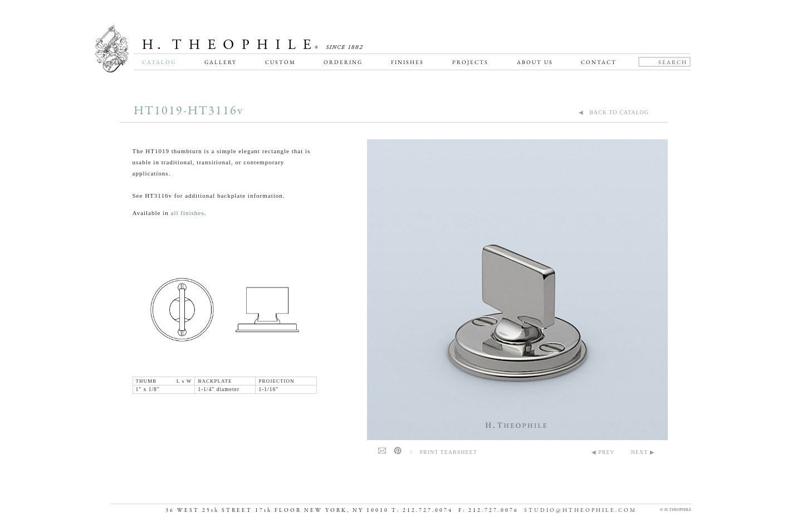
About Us (535, 62)
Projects (470, 62)
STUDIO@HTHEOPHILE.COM (580, 511)
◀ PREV (603, 452)
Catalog (159, 62)
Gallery (221, 62)
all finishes (188, 213)
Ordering (343, 62)
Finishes (407, 62)
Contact (599, 62)
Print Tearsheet (449, 452)
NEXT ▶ (643, 452)
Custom (280, 62)
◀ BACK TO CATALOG (614, 112)
